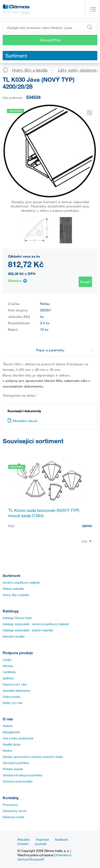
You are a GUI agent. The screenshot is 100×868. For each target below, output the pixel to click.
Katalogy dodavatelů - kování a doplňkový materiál (36, 624)
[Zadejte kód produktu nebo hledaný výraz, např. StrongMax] (50, 27)
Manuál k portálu (14, 636)
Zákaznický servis (15, 811)
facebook (61, 839)
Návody (8, 666)
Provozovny (10, 805)
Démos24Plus (50, 40)
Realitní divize (11, 744)
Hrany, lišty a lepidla (30, 70)
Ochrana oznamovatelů (18, 781)
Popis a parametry (65, 350)
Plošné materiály (13, 589)
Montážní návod (22, 421)
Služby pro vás (13, 703)
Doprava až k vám (15, 684)
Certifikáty (9, 672)
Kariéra (7, 751)
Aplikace (8, 678)
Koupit (85, 282)
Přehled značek (13, 769)
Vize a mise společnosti (18, 738)
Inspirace (42, 839)
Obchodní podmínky (16, 763)
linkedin (23, 844)
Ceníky (7, 660)
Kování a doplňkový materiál (21, 583)
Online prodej (11, 697)
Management (11, 732)
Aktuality (24, 839)
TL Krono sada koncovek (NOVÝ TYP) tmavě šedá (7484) (44, 513)
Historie (8, 726)
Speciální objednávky (17, 691)
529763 (87, 526)
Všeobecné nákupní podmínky (23, 775)
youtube (41, 844)
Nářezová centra (13, 817)
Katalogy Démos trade (17, 618)
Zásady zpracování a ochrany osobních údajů (33, 757)
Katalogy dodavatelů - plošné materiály (28, 630)
